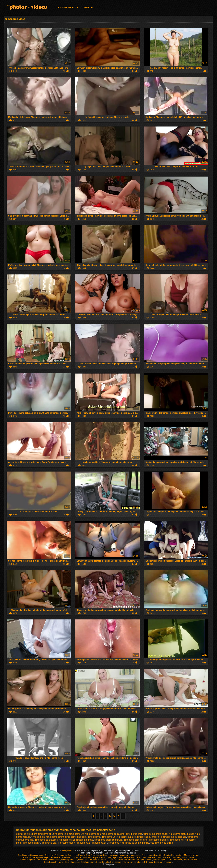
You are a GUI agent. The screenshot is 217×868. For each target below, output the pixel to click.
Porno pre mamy (174, 857)
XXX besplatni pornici (68, 857)
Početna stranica (68, 7)
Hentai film (83, 860)
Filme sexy (167, 862)
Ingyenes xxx (54, 860)
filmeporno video (66, 843)
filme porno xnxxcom (76, 837)
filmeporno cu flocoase (175, 837)
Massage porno (191, 855)
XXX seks (149, 862)
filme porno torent (55, 837)
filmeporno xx (83, 843)
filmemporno (94, 837)
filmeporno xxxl (116, 843)
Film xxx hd (94, 860)
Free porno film (176, 860)
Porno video (42, 860)
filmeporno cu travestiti (46, 840)
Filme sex (75, 862)
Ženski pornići (117, 860)
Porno (186, 860)
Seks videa (158, 855)
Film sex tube (177, 855)
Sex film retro (130, 860)
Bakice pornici (61, 855)
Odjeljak (88, 7)
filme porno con (93, 834)
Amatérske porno (28, 860)
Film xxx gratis (117, 862)
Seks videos (147, 855)
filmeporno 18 (109, 837)
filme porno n (38, 837)
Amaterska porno (121, 855)
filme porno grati (134, 834)
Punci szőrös (84, 855)
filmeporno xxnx (99, 843)
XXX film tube (145, 857)
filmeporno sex (49, 843)
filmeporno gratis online (136, 840)
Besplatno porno (88, 862)
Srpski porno (24, 855)
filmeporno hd (177, 840)
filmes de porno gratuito (137, 843)
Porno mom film (159, 857)
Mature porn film (115, 857)
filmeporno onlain (32, 843)
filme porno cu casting (113, 834)
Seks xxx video (37, 855)
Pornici (167, 855)
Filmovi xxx (105, 860)
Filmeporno (12, 6)
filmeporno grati (67, 840)
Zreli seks (54, 857)
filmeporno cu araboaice (149, 837)
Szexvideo (73, 855)
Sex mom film (85, 857)
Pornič (26, 857)
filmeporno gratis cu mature (109, 840)
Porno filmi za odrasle (133, 862)
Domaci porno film (69, 860)
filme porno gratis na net (181, 834)
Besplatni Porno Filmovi (60, 862)
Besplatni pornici (99, 857)
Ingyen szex (135, 855)
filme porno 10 (76, 834)
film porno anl (45, 834)
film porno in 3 (61, 834)
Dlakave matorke (130, 857)
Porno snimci (96, 855)
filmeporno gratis (85, 840)
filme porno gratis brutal (156, 834)
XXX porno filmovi (144, 860)
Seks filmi (49, 855)
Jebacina (158, 862)
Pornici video (188, 857)
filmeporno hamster (158, 840)
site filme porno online (162, 843)
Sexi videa (108, 855)
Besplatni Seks (103, 862)
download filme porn (27, 834)
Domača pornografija (39, 857)
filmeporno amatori (126, 837)
